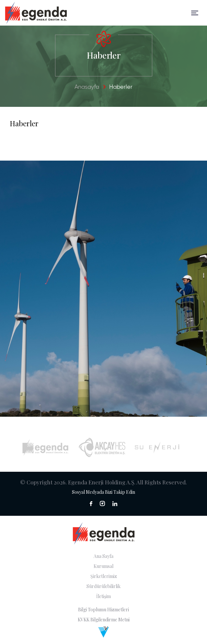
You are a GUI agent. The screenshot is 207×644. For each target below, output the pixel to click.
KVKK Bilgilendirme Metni (104, 620)
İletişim (103, 596)
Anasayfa (87, 87)
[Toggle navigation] (195, 13)
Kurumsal (103, 566)
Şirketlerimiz (104, 576)
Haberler (121, 87)
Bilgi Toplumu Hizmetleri (103, 610)
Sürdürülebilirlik (103, 586)
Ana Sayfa (103, 556)
